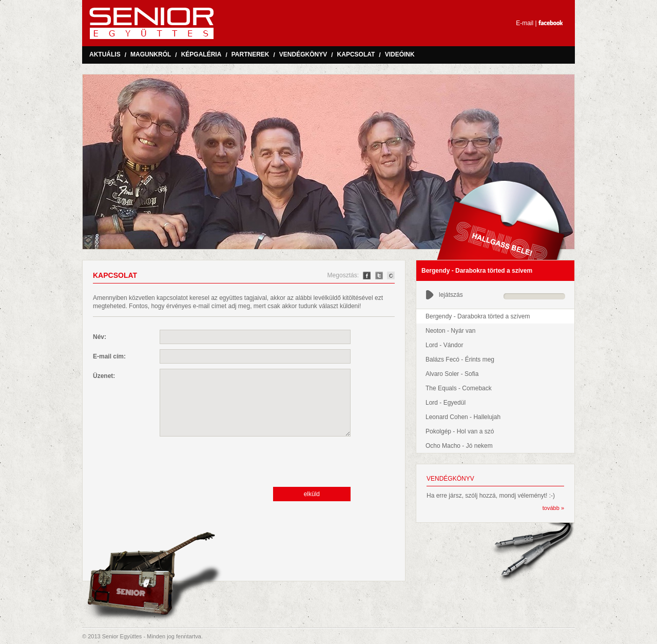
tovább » (553, 508)
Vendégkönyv (303, 54)
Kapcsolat (356, 54)
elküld (312, 494)
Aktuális (105, 54)
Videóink (400, 54)
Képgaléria (201, 54)
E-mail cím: (109, 356)
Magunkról (151, 54)
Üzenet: (104, 376)
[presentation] (238, 462)
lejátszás (444, 295)
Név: (100, 337)
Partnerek (250, 54)
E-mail (525, 23)
